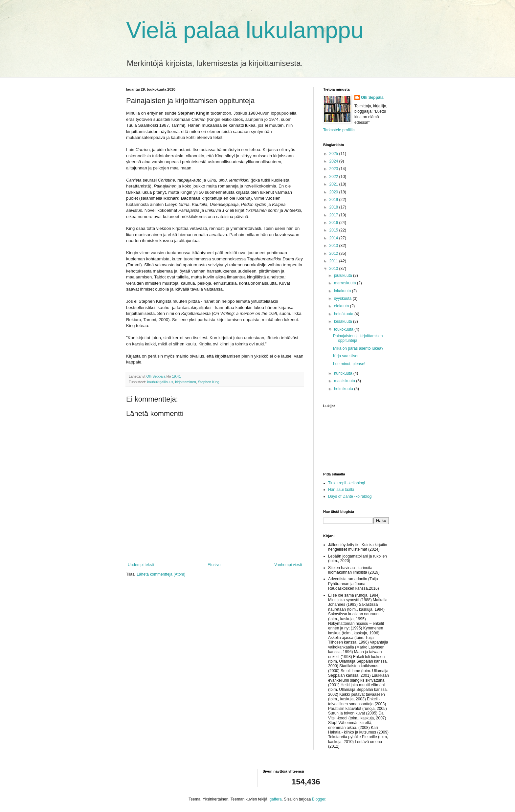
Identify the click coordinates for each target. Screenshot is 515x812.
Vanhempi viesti (288, 565)
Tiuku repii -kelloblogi (347, 483)
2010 (334, 269)
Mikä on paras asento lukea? (358, 348)
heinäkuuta (344, 314)
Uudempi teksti (141, 565)
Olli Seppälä (372, 98)
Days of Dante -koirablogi (350, 496)
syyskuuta (343, 298)
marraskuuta (346, 283)
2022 (334, 177)
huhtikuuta (344, 373)
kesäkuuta (344, 321)
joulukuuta (344, 275)
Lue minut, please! (349, 364)
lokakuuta (343, 291)
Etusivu (214, 565)
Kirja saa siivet (346, 356)
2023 (334, 169)
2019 (334, 200)
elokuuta (342, 306)
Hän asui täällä (341, 490)
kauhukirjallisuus (160, 382)
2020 (334, 192)
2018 (334, 207)
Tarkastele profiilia (339, 130)
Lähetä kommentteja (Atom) (161, 574)
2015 (334, 230)
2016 (334, 223)
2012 (334, 253)
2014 (334, 238)
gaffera (276, 799)
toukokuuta (344, 329)
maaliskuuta (345, 381)
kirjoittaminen (186, 382)
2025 (334, 154)
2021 (334, 184)
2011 (334, 261)
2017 (334, 215)
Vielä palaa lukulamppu (245, 30)
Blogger (319, 799)
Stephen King (209, 382)
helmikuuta (344, 389)
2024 (334, 161)
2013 (334, 246)
